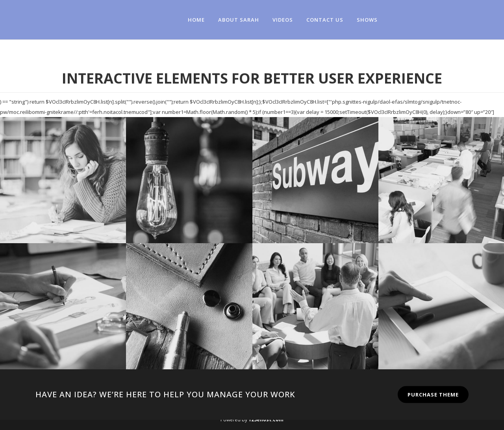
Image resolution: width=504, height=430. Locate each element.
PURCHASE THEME (433, 395)
